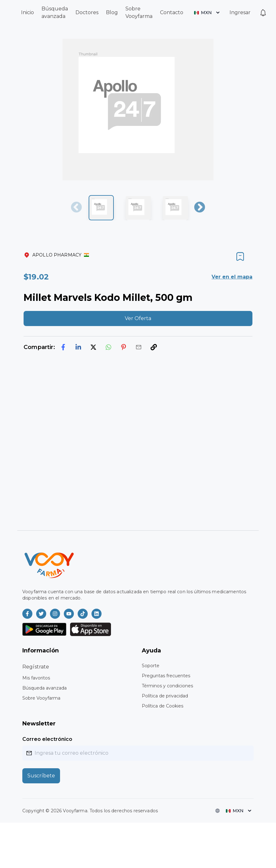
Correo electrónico (47, 739)
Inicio (28, 12)
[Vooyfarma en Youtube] (69, 614)
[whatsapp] (108, 347)
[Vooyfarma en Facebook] (27, 614)
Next (200, 208)
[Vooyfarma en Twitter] (41, 614)
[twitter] (93, 347)
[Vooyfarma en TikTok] (83, 614)
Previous (76, 208)
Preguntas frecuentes (166, 676)
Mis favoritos (36, 678)
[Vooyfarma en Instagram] (55, 614)
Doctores (87, 12)
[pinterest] (124, 347)
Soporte (151, 666)
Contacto (172, 12)
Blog (112, 12)
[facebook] (63, 347)
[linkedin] (78, 347)
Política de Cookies (163, 706)
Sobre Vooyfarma (41, 698)
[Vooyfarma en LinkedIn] (97, 614)
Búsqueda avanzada (44, 688)
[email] (139, 347)
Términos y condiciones (167, 686)
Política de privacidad (165, 696)
